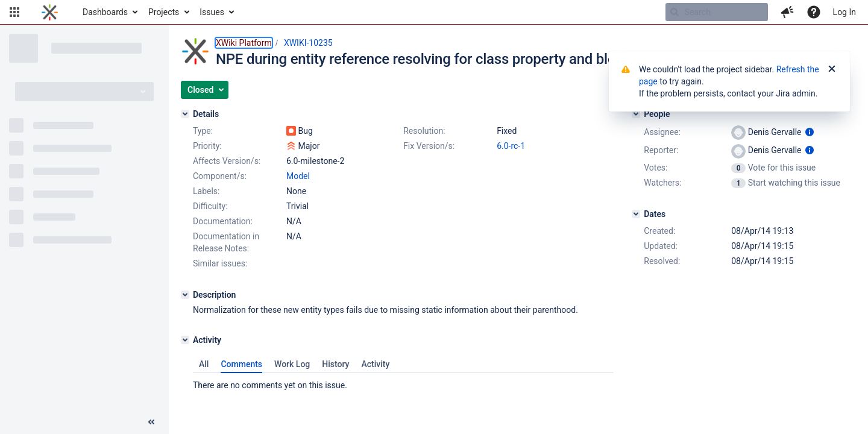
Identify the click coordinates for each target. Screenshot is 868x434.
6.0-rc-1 (511, 146)
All (204, 364)
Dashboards (105, 12)
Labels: (206, 191)
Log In (844, 12)
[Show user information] (810, 132)
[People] (636, 114)
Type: (203, 131)
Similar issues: (220, 263)
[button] (14, 12)
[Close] (832, 69)
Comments (241, 364)
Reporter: (661, 150)
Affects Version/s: (227, 161)
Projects (164, 12)
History (335, 364)
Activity (375, 364)
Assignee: (662, 132)
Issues (212, 12)
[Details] (185, 114)
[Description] (185, 295)
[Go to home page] (50, 12)
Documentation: (223, 221)
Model (298, 176)
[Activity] (185, 340)
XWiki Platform (244, 43)
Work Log (292, 364)
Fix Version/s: (429, 146)
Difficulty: (210, 206)
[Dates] (636, 214)
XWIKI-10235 (308, 43)
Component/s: (220, 176)
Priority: (207, 146)
